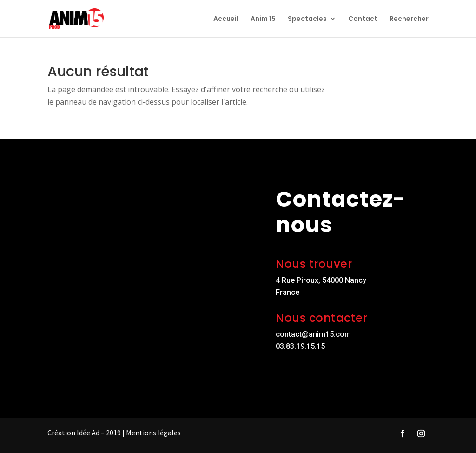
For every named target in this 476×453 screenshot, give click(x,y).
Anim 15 (263, 19)
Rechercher (409, 19)
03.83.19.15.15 (300, 346)
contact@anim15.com (313, 334)
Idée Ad (88, 433)
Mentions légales (153, 433)
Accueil (226, 19)
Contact (363, 19)
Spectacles (307, 19)
